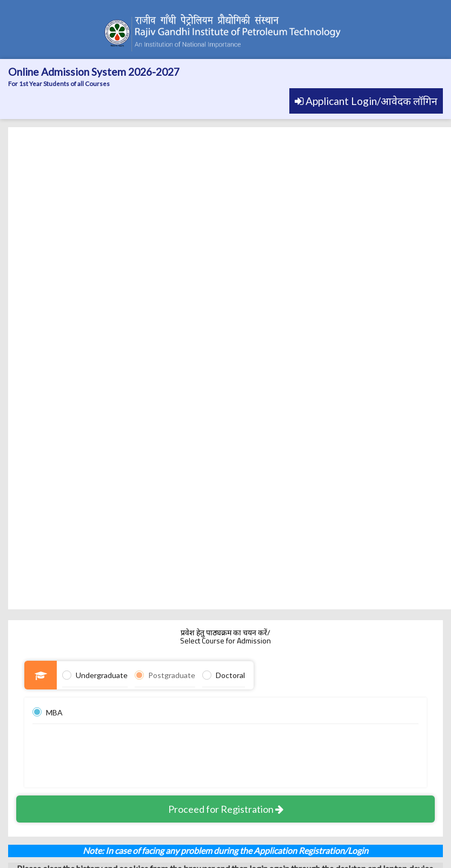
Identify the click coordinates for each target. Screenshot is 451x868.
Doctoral (230, 675)
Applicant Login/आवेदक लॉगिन (366, 101)
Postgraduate (172, 675)
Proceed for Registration (226, 809)
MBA (54, 712)
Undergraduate (102, 675)
